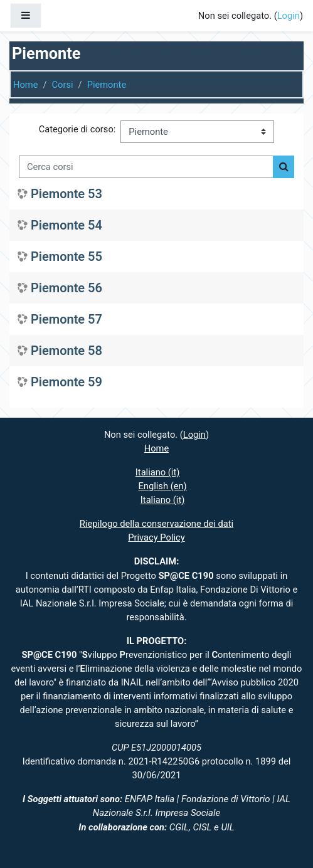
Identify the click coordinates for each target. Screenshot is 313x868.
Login (289, 16)
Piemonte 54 (66, 225)
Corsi (63, 85)
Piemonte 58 (66, 351)
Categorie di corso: (77, 129)
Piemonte (107, 85)
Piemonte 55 (66, 257)
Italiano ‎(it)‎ (158, 472)
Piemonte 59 (66, 382)
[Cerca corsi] (146, 167)
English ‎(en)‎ (163, 486)
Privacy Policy (156, 537)
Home (25, 85)
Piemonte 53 (66, 194)
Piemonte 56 (66, 288)
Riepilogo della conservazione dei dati (156, 524)
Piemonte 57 (66, 319)
